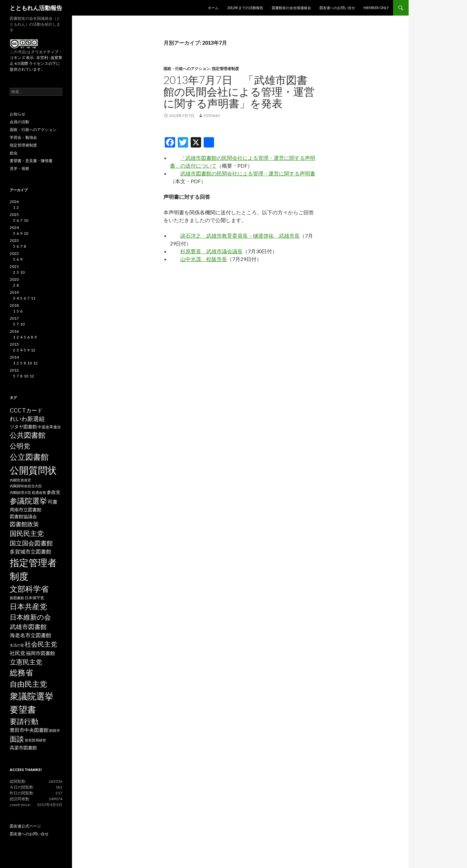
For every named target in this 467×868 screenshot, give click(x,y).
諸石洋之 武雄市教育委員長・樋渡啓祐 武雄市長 (240, 236)
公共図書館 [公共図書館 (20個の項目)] (28, 435)
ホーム (213, 8)
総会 (14, 153)
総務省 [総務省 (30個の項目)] (21, 672)
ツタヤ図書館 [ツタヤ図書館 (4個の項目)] (23, 427)
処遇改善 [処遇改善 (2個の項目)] (39, 492)
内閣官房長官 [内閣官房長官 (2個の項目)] (20, 480)
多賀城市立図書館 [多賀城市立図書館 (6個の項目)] (30, 552)
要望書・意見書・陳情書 (31, 161)
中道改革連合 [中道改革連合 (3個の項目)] (49, 427)
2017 (14, 318)
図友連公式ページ (25, 826)
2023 (14, 240)
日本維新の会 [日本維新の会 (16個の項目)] (30, 617)
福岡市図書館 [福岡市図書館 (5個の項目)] (41, 653)
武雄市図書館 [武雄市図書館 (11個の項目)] (28, 627)
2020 (14, 279)
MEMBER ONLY (376, 8)
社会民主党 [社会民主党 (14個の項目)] (41, 644)
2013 (14, 370)
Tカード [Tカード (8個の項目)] (32, 410)
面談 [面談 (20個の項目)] (17, 739)
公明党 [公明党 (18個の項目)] (20, 446)
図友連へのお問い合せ (337, 8)
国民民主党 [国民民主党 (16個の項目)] (27, 533)
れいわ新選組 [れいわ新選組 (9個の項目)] (27, 419)
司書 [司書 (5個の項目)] (53, 502)
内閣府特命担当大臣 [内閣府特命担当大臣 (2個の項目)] (26, 486)
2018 (14, 305)
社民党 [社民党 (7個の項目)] (18, 653)
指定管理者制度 (225, 69)
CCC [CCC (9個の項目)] (16, 410)
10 (26, 220)
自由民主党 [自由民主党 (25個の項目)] (28, 684)
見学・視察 (19, 168)
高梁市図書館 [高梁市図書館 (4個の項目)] (23, 748)
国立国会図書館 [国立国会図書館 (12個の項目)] (31, 543)
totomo (212, 116)
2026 (14, 202)
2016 (14, 331)
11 (33, 298)
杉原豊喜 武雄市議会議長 (211, 251)
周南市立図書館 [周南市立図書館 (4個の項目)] (26, 510)
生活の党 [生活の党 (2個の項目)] (17, 645)
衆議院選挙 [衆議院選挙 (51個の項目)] (32, 696)
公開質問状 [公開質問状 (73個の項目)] (33, 470)
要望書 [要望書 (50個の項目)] (23, 709)
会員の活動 (19, 122)
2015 (14, 344)
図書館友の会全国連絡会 (291, 8)
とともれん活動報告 (36, 8)
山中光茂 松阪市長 (204, 259)
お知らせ (18, 114)
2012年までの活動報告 (245, 8)
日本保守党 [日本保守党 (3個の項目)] (34, 598)
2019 (14, 292)
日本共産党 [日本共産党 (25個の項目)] (28, 606)
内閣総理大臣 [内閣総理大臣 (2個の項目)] (20, 492)
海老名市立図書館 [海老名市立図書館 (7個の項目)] (30, 635)
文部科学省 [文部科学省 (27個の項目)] (29, 589)
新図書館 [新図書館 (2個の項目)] (17, 598)
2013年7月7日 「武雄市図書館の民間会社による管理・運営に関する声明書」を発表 (239, 91)
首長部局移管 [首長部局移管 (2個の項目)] (35, 740)
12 (33, 350)
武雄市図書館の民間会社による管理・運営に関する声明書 (248, 173)
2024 (14, 227)
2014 (14, 357)
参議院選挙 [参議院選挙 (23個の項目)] (28, 501)
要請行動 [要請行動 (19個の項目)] (24, 721)
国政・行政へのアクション (187, 69)
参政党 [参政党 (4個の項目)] (54, 492)
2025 (14, 214)
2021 (14, 266)
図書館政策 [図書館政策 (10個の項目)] (24, 524)
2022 (14, 253)
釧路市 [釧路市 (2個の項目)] (55, 730)
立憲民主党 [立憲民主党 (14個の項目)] (26, 662)
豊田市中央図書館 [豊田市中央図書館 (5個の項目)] (29, 730)
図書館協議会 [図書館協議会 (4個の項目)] (23, 517)
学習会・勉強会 (23, 137)
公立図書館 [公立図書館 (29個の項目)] (29, 457)
